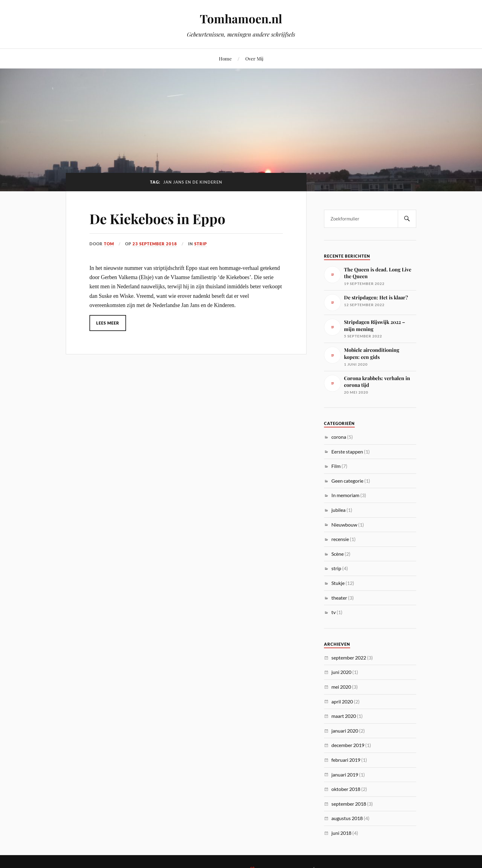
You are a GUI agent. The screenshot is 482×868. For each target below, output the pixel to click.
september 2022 (349, 658)
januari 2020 (345, 731)
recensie (340, 539)
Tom (109, 244)
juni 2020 (341, 672)
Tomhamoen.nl (241, 19)
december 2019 (348, 745)
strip (201, 244)
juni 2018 (341, 833)
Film (336, 466)
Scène (338, 554)
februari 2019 (346, 760)
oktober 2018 (346, 789)
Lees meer (108, 323)
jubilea (338, 510)
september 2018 (349, 804)
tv (334, 612)
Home (225, 58)
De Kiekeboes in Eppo (157, 218)
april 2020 (342, 701)
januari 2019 (345, 775)
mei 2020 (341, 687)
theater (339, 598)
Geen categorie (347, 481)
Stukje (338, 583)
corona (339, 437)
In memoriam (345, 495)
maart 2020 (344, 716)
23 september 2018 (155, 244)
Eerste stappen (347, 452)
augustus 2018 (347, 818)
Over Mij (254, 58)
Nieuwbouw (344, 525)
